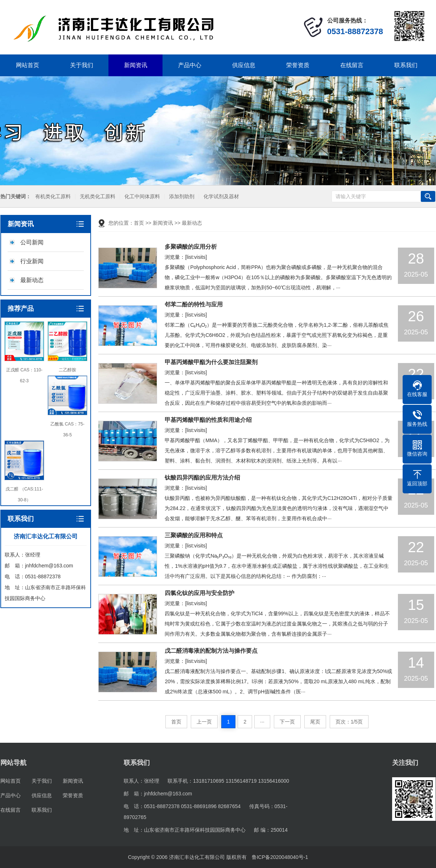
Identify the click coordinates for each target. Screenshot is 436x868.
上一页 (204, 722)
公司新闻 (32, 242)
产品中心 (190, 65)
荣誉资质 (298, 65)
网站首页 (28, 65)
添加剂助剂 (181, 197)
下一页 (287, 722)
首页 (139, 223)
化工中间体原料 (141, 197)
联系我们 (406, 65)
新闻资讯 (136, 65)
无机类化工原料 (96, 197)
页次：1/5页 (349, 722)
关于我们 (82, 65)
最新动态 (32, 280)
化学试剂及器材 (220, 197)
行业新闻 (32, 261)
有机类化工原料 (52, 197)
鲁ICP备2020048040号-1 (280, 857)
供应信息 (244, 65)
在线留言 (352, 65)
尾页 (315, 722)
